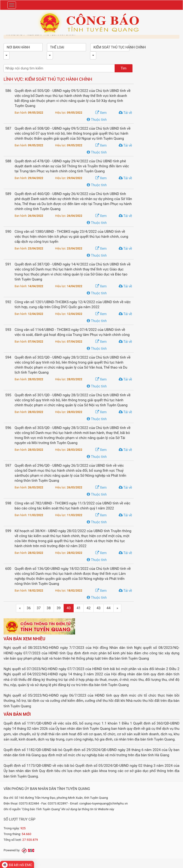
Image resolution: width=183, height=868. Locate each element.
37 (39, 608)
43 (99, 608)
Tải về (125, 113)
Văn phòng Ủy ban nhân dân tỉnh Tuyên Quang (47, 789)
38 (49, 608)
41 (79, 608)
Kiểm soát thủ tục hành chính (111, 47)
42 (89, 608)
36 (29, 608)
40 (69, 608)
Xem (101, 113)
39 (59, 608)
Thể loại (57, 47)
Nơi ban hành (18, 47)
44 (109, 608)
